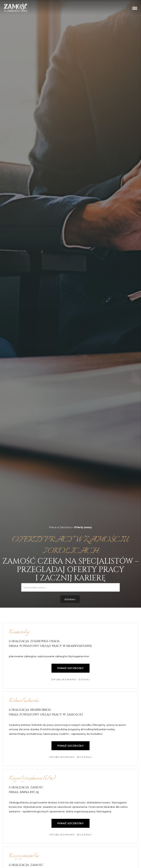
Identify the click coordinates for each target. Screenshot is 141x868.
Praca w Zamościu (60, 527)
